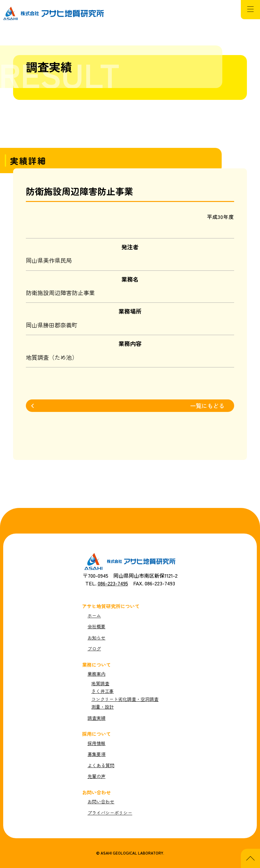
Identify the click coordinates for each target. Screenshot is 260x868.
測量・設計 (103, 707)
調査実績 (96, 718)
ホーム (94, 616)
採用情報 (96, 743)
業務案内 (96, 674)
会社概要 (96, 627)
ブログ (94, 649)
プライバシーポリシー (110, 813)
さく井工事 (103, 691)
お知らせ (96, 638)
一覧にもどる (207, 406)
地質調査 (100, 683)
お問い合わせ (101, 802)
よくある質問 (101, 765)
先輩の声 (96, 776)
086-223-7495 (113, 583)
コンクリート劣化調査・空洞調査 (125, 699)
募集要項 (96, 754)
